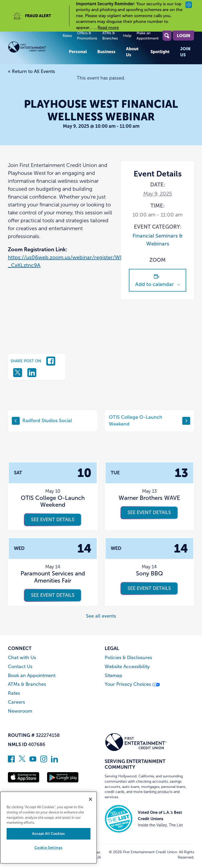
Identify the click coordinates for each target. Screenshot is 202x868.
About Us (132, 52)
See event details (53, 520)
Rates (67, 36)
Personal (78, 52)
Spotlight (160, 52)
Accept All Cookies (49, 834)
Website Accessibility (127, 667)
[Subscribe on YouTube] (33, 761)
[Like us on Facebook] (11, 761)
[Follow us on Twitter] (22, 761)
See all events (101, 616)
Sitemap (113, 676)
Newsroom (20, 711)
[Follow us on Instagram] (44, 761)
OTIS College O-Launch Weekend (150, 420)
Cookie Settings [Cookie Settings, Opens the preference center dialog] (48, 848)
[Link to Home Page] (36, 48)
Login (183, 36)
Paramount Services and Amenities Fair (53, 577)
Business (106, 52)
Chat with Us (22, 658)
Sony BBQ (149, 573)
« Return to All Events (31, 71)
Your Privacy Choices (132, 684)
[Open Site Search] (167, 36)
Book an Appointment (32, 676)
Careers (16, 702)
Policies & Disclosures (128, 658)
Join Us (185, 52)
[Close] (90, 799)
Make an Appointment (148, 36)
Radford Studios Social (42, 421)
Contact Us (20, 667)
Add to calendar (155, 284)
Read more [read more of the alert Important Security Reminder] (108, 28)
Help (127, 36)
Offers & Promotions (87, 36)
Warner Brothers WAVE (149, 498)
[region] (49, 828)
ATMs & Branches (110, 36)
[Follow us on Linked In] (54, 761)
